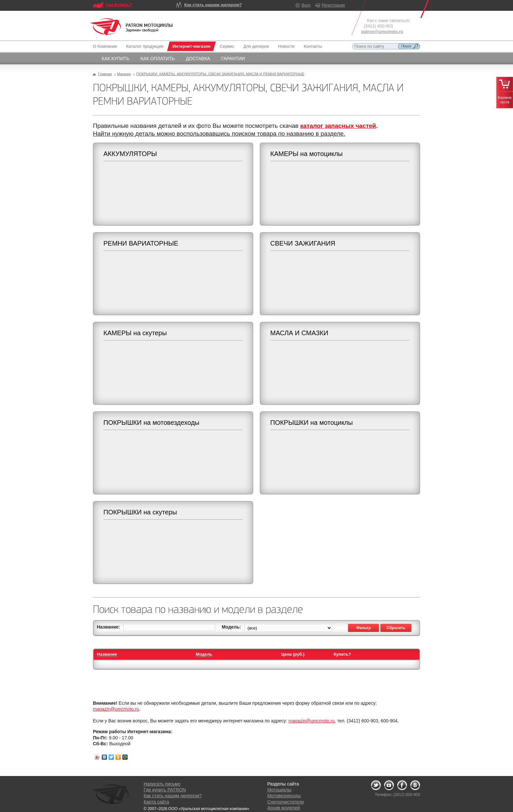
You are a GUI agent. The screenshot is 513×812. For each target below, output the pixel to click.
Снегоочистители (286, 802)
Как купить (116, 59)
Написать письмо (162, 784)
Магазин (124, 74)
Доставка (198, 59)
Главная (105, 74)
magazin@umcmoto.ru (116, 709)
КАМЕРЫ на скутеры (135, 333)
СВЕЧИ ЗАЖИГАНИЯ (303, 243)
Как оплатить (158, 59)
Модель (204, 654)
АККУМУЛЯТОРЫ (130, 154)
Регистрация (333, 5)
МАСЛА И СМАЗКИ (299, 333)
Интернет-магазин (191, 46)
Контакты (313, 46)
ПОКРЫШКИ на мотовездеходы (151, 423)
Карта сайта (156, 802)
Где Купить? (119, 5)
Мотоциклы (279, 790)
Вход (306, 5)
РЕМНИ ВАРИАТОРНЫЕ (141, 243)
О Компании (106, 46)
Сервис (227, 46)
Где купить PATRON (165, 790)
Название (107, 654)
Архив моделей (283, 808)
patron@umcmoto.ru (382, 32)
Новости (286, 46)
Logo (132, 27)
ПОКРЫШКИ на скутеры (140, 512)
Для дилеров (256, 46)
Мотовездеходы (284, 796)
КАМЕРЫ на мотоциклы (306, 154)
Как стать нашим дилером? (213, 5)
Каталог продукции (145, 46)
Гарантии (233, 59)
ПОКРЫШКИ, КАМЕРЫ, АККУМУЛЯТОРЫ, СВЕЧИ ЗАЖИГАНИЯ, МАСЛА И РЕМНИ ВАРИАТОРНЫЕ (220, 74)
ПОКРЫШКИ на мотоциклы (311, 423)
